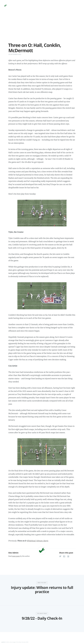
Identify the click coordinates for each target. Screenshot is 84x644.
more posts (16, 556)
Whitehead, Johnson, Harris (38, 541)
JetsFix (3, 642)
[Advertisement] (42, 28)
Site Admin (13, 553)
